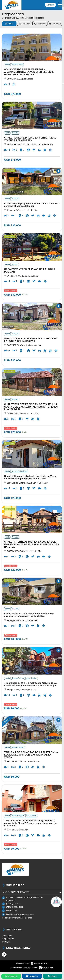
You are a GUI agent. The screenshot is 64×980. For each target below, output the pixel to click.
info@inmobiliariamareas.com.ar (20, 914)
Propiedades (8, 939)
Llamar (53, 976)
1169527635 (11, 911)
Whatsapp (11, 976)
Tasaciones (7, 936)
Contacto (50, 5)
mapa (55, 24)
